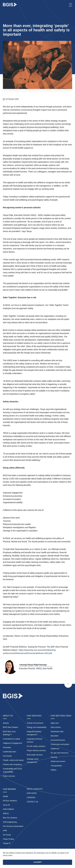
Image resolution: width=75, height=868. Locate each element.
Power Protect (8, 839)
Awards (6, 723)
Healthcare (55, 749)
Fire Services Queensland (13, 826)
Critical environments (35, 723)
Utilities (54, 770)
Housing (54, 757)
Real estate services (35, 755)
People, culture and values (13, 760)
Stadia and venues (58, 761)
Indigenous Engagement (12, 743)
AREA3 (6, 814)
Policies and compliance (12, 764)
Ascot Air (6, 805)
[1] (32, 148)
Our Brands (9, 789)
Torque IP (7, 843)
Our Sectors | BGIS (61, 716)
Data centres (56, 727)
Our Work (32, 793)
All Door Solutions (10, 801)
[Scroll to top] (68, 684)
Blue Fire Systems (10, 818)
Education (55, 736)
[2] (13, 266)
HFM (5, 831)
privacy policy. (8, 855)
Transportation (56, 766)
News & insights (35, 789)
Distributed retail (57, 732)
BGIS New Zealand (10, 727)
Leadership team (9, 752)
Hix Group (7, 835)
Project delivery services (36, 750)
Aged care (55, 723)
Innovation (7, 747)
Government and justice (60, 744)
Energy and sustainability (37, 727)
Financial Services (58, 740)
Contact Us (32, 802)
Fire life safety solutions (36, 746)
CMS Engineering (10, 822)
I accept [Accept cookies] (37, 862)
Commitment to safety (11, 739)
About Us (8, 716)
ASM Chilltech (8, 809)
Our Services (34, 716)
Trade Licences (9, 776)
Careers (31, 798)
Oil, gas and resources (59, 753)
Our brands (7, 756)
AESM (5, 796)
